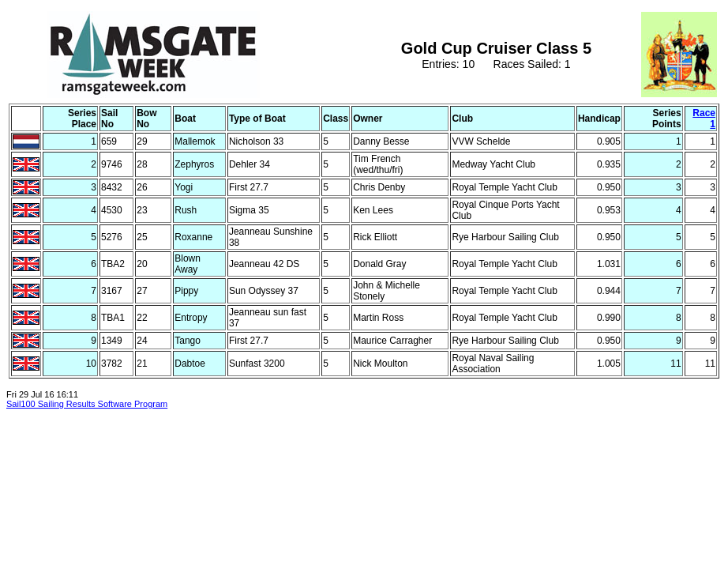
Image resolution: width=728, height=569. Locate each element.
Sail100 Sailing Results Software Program (87, 404)
